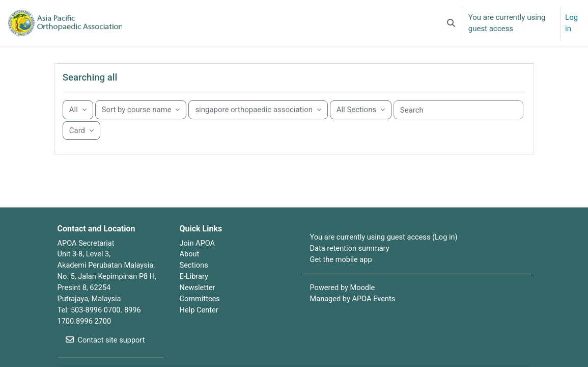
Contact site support (106, 355)
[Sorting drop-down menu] (141, 121)
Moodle (364, 301)
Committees (201, 312)
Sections (194, 278)
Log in (571, 23)
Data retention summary (351, 261)
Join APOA (198, 255)
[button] (451, 23)
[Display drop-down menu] (81, 142)
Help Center (200, 324)
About (190, 267)
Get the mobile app (342, 272)
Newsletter (198, 301)
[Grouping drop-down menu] (78, 121)
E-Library (194, 290)
